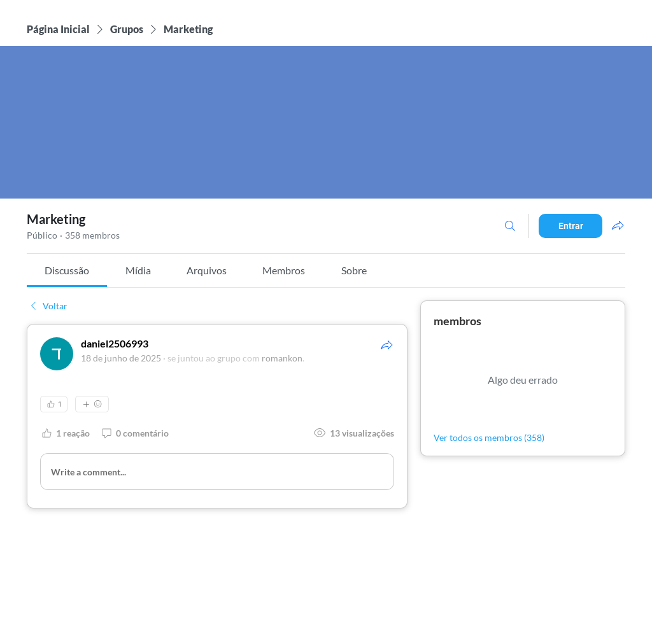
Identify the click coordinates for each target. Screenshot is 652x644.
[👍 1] (54, 404)
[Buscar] (510, 226)
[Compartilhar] (386, 345)
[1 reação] (65, 433)
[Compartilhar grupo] (618, 225)
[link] (67, 270)
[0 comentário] (134, 433)
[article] (217, 416)
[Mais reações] (92, 404)
